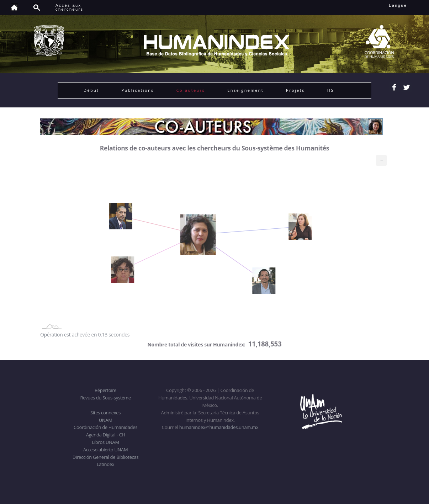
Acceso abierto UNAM (105, 450)
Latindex (105, 464)
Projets (295, 90)
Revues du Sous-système (105, 398)
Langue (406, 5)
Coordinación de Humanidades (105, 427)
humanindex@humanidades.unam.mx (219, 427)
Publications (138, 90)
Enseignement (245, 90)
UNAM (106, 420)
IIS (331, 90)
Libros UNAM (105, 442)
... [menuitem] (381, 159)
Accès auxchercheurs (69, 7)
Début (91, 90)
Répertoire (105, 390)
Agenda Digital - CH (106, 435)
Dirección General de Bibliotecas (105, 457)
